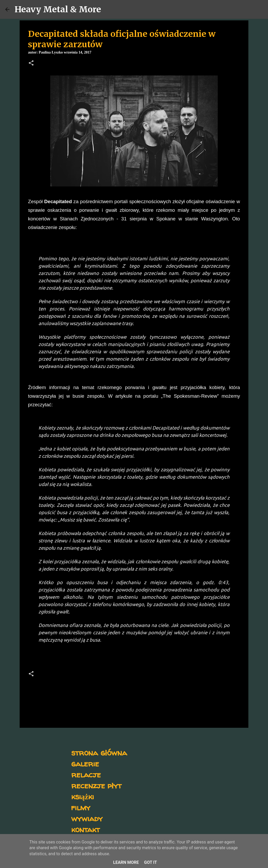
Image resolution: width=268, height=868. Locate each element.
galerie (85, 763)
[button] (31, 63)
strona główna (99, 752)
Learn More (126, 862)
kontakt (85, 829)
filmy (81, 807)
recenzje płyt (96, 785)
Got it (150, 862)
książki (83, 796)
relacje (86, 774)
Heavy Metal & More (58, 9)
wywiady (87, 818)
